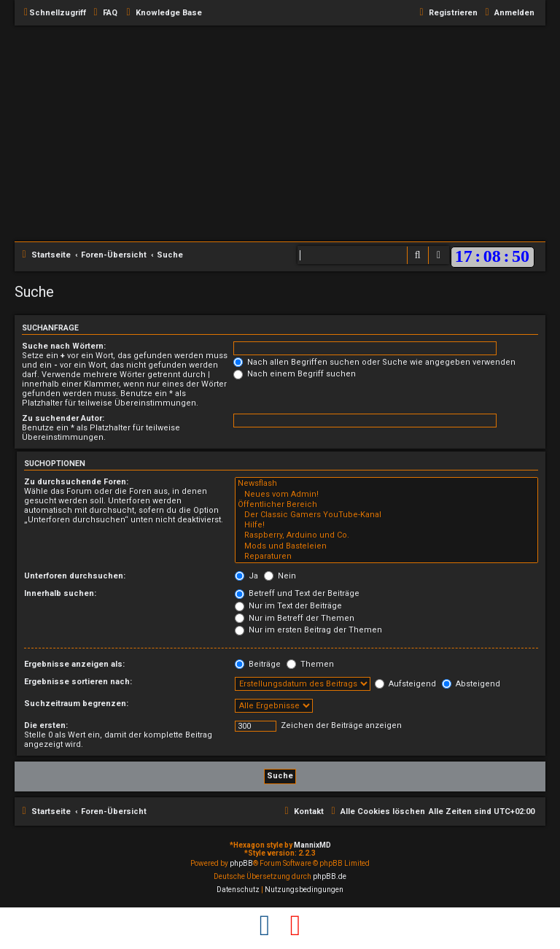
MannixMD (312, 845)
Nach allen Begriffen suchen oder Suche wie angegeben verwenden (374, 362)
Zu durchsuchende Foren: (76, 482)
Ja (246, 576)
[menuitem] (104, 13)
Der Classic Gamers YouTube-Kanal (386, 515)
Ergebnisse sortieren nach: (78, 682)
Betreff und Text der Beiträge (297, 593)
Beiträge (258, 664)
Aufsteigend (405, 684)
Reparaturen (386, 557)
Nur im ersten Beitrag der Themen (308, 630)
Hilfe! (386, 525)
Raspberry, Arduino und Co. (386, 535)
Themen (310, 664)
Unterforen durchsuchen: (75, 576)
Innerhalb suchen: (60, 593)
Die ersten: (46, 725)
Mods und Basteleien (386, 546)
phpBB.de (330, 876)
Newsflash (386, 484)
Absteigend (471, 684)
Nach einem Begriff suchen (295, 374)
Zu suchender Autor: (63, 418)
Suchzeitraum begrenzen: (76, 704)
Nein (280, 576)
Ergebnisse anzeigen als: (74, 664)
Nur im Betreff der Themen (295, 618)
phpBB (241, 863)
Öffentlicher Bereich (386, 505)
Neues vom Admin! (386, 495)
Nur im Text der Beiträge (288, 606)
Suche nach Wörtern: (64, 346)
